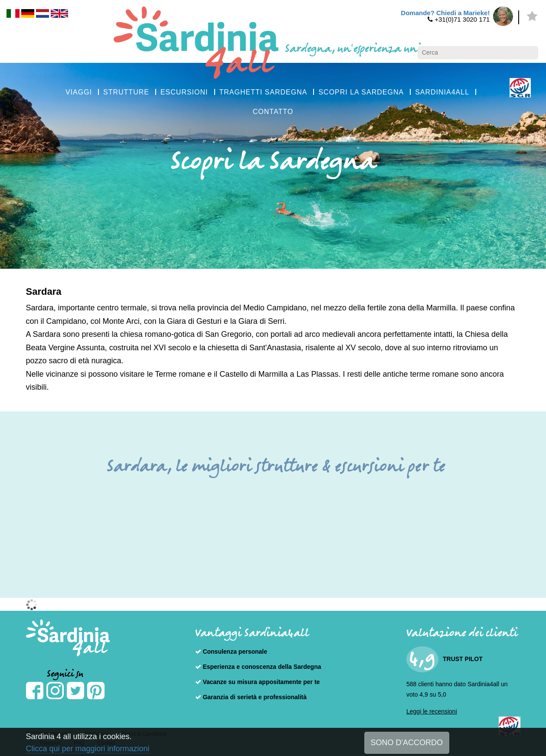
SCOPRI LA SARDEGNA (361, 92)
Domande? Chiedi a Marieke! (445, 13)
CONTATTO (273, 112)
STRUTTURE (126, 92)
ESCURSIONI (184, 92)
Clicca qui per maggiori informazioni (88, 749)
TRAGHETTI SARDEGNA (263, 92)
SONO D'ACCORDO (407, 743)
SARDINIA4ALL (442, 92)
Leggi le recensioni (432, 711)
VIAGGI (79, 92)
